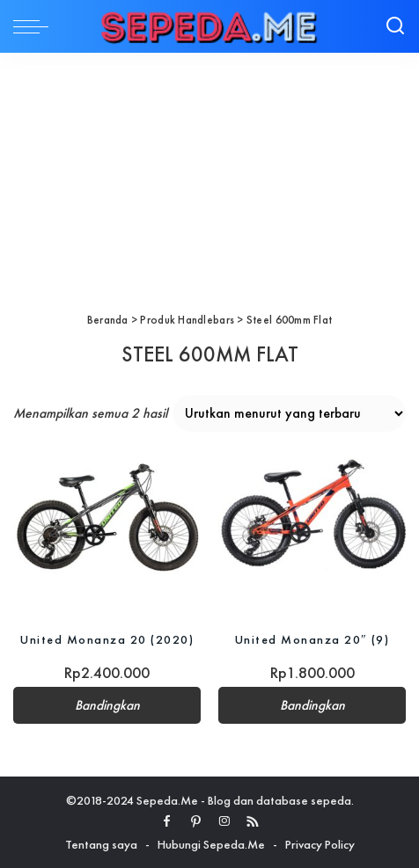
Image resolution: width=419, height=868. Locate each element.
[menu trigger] (35, 26)
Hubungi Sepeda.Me (211, 844)
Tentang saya (101, 844)
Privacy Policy (320, 844)
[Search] (395, 26)
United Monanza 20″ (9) (312, 639)
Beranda (108, 320)
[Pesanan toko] (289, 413)
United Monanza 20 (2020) (107, 639)
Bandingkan (107, 705)
